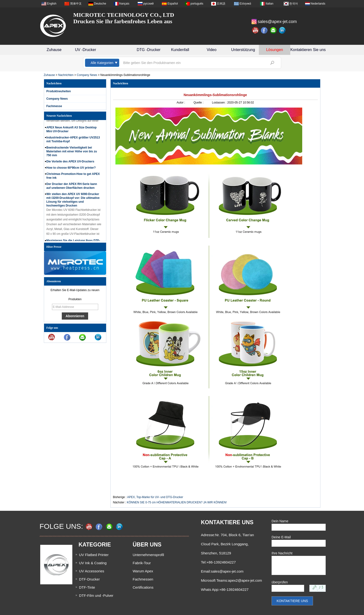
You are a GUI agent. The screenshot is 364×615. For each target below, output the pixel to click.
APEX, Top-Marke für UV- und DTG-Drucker (155, 497)
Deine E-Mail (281, 537)
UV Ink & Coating (93, 563)
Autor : (181, 103)
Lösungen (274, 50)
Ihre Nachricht (282, 553)
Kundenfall (180, 50)
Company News (87, 75)
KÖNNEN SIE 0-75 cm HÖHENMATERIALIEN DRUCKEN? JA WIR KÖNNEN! (177, 502)
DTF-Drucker (89, 579)
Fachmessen (143, 579)
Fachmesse (54, 106)
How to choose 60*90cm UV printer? (71, 168)
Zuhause (54, 50)
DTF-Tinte (87, 587)
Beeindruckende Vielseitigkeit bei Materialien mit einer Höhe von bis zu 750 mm (72, 152)
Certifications (143, 587)
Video (212, 50)
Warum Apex (143, 571)
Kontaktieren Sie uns (308, 50)
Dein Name (280, 521)
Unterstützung (243, 50)
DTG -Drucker (149, 50)
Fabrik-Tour (142, 563)
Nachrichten (66, 75)
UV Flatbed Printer (94, 555)
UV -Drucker (85, 50)
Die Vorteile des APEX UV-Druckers (70, 162)
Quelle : (199, 103)
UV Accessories (92, 571)
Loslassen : (220, 103)
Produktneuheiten (59, 91)
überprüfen (280, 582)
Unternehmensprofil (148, 555)
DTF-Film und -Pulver (96, 595)
